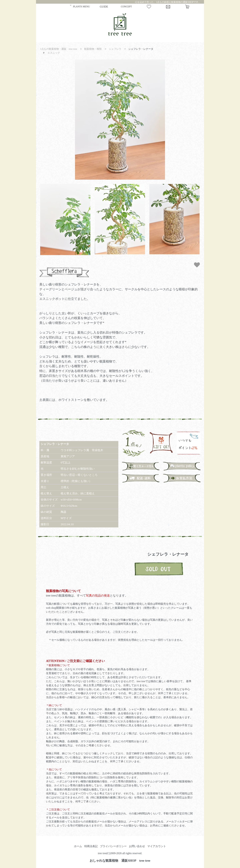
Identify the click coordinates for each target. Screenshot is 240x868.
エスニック (54, 53)
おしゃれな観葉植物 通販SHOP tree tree (120, 861)
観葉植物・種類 (93, 49)
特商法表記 (91, 846)
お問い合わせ (137, 846)
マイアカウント (157, 846)
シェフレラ (115, 49)
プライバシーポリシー (113, 846)
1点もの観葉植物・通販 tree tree (59, 49)
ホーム (78, 846)
